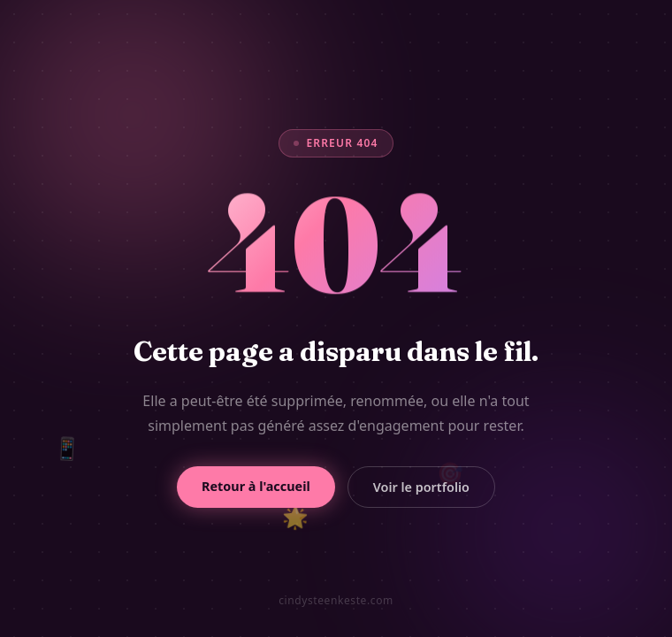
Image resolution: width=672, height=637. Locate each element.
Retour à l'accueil (256, 486)
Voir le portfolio (421, 487)
